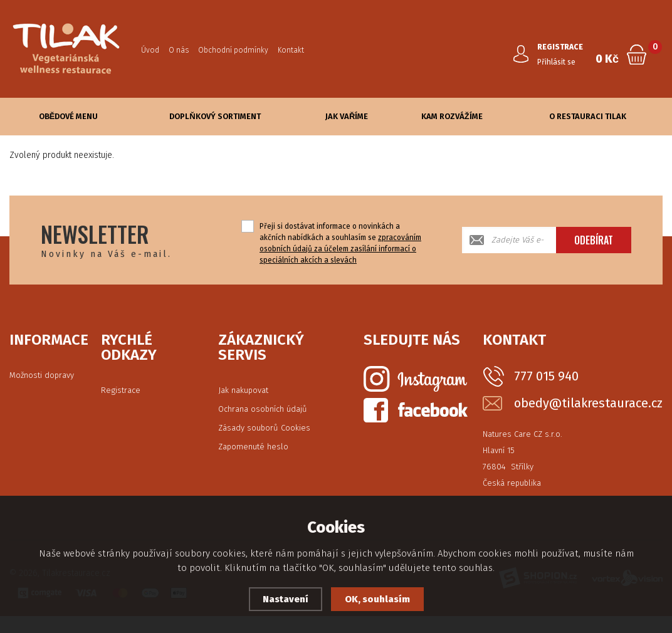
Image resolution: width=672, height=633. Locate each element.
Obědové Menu (69, 116)
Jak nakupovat (243, 390)
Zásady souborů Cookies (264, 428)
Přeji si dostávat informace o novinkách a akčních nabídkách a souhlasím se (340, 243)
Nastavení (286, 599)
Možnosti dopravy (42, 375)
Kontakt (291, 50)
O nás (179, 50)
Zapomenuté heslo (253, 447)
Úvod (150, 50)
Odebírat (594, 240)
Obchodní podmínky (233, 50)
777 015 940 (546, 376)
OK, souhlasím (377, 599)
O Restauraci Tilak (588, 116)
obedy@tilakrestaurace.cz (588, 403)
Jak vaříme (347, 116)
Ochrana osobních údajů (263, 409)
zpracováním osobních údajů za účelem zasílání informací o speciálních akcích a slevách (340, 249)
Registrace (121, 390)
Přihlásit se (556, 62)
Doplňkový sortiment (215, 116)
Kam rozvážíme (452, 116)
